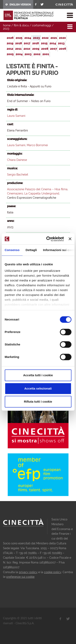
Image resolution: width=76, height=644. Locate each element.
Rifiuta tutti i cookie (38, 402)
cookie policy (53, 572)
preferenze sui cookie (20, 577)
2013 (61, 43)
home (7, 25)
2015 (44, 43)
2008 (45, 49)
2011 (18, 49)
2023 (6, 29)
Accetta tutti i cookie (38, 375)
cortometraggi (42, 25)
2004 (19, 54)
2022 (45, 38)
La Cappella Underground (42, 193)
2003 (28, 54)
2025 (19, 38)
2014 (53, 43)
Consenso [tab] (12, 250)
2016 (36, 43)
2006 (63, 49)
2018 (18, 43)
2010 (27, 49)
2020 (62, 38)
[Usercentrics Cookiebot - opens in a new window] (48, 239)
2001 (46, 54)
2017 (27, 43)
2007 (54, 49)
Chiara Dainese (17, 160)
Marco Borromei (37, 145)
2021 (54, 38)
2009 (36, 49)
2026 (10, 38)
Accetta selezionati (38, 388)
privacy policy (28, 572)
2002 (37, 54)
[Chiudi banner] (70, 239)
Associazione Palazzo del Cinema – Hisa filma (37, 189)
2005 (10, 54)
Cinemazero (15, 193)
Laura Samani (16, 116)
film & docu (21, 25)
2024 (28, 38)
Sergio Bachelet (18, 175)
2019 (10, 43)
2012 (10, 49)
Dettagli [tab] (31, 250)
